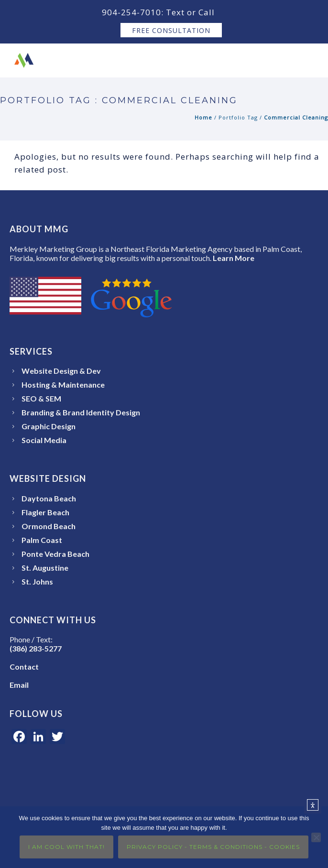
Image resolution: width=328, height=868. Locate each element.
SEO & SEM (41, 398)
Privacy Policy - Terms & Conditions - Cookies (213, 847)
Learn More (234, 258)
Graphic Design (49, 426)
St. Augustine (45, 568)
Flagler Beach (45, 512)
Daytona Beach (49, 498)
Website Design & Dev (61, 371)
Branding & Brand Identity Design (81, 412)
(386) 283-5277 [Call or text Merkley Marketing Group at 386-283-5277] (36, 648)
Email (19, 685)
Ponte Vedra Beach (55, 554)
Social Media (44, 440)
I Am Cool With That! (66, 847)
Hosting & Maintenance (63, 385)
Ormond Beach (49, 526)
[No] (316, 837)
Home (203, 117)
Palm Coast (42, 540)
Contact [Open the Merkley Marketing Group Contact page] (24, 667)
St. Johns (37, 581)
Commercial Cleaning (296, 117)
